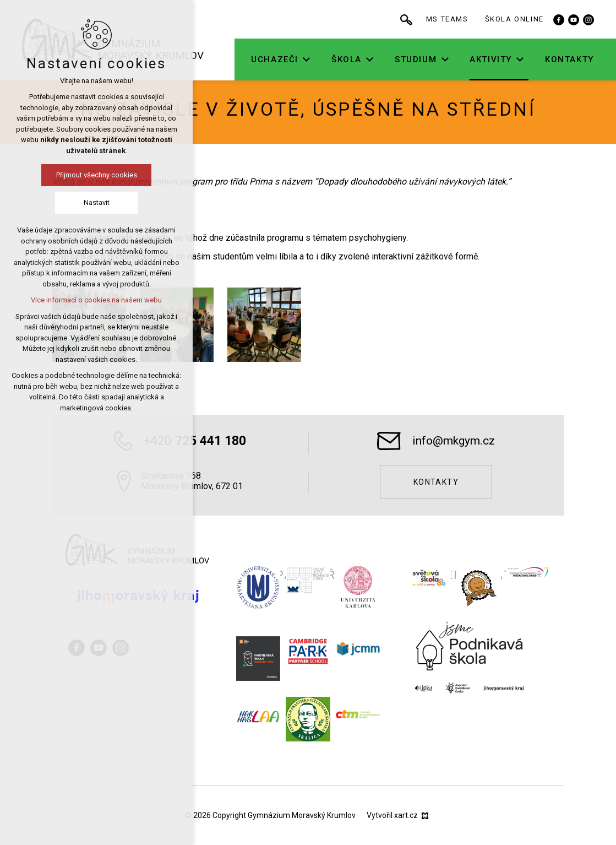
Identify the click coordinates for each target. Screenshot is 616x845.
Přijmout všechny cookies (61, 175)
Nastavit (61, 202)
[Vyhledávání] (443, 19)
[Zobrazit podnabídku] (344, 60)
